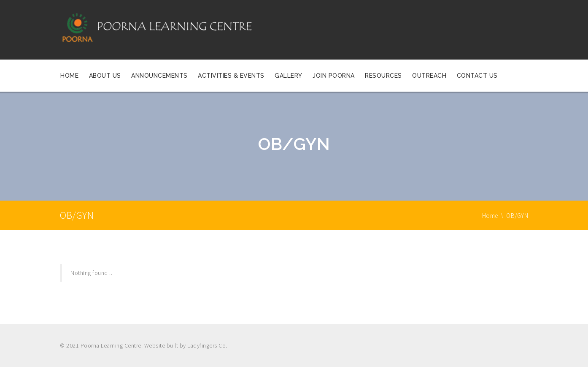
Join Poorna (334, 76)
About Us (105, 76)
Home (69, 76)
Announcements (159, 76)
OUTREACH (429, 76)
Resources (383, 76)
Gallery (289, 76)
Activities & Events (231, 76)
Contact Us (477, 76)
